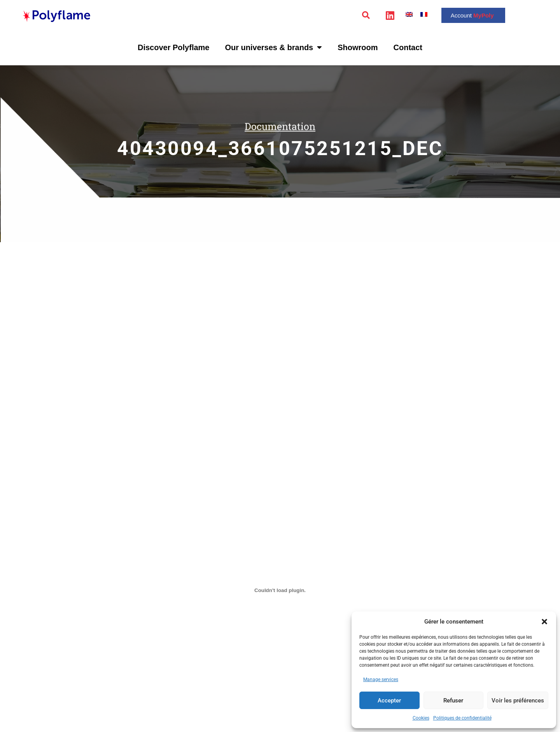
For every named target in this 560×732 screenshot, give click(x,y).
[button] (544, 622)
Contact (408, 47)
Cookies (421, 718)
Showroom (358, 47)
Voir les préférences (518, 701)
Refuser (453, 701)
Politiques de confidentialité (462, 718)
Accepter (389, 701)
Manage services (381, 680)
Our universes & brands (273, 47)
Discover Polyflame (174, 47)
